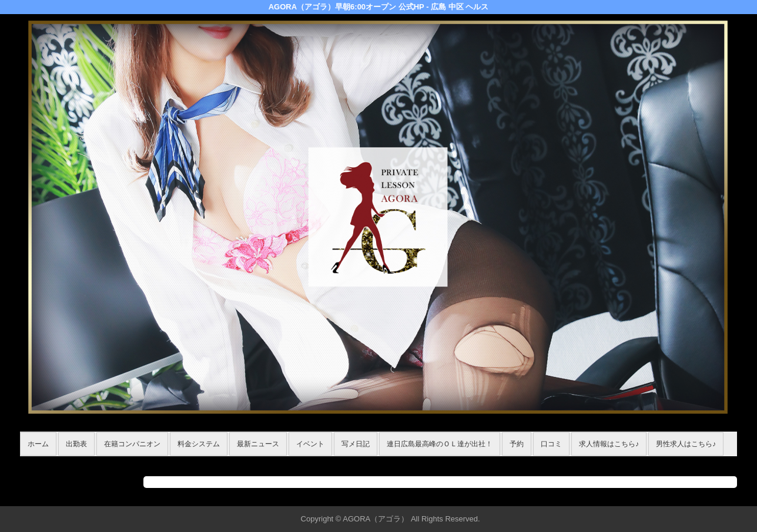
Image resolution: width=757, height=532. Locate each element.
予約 (517, 444)
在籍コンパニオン (132, 444)
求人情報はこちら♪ (609, 444)
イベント (310, 444)
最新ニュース (258, 444)
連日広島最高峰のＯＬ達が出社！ (440, 444)
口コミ (551, 444)
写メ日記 (356, 444)
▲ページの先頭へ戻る (693, 495)
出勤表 (76, 444)
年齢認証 (38, 462)
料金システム (199, 444)
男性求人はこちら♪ (686, 444)
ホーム (38, 444)
